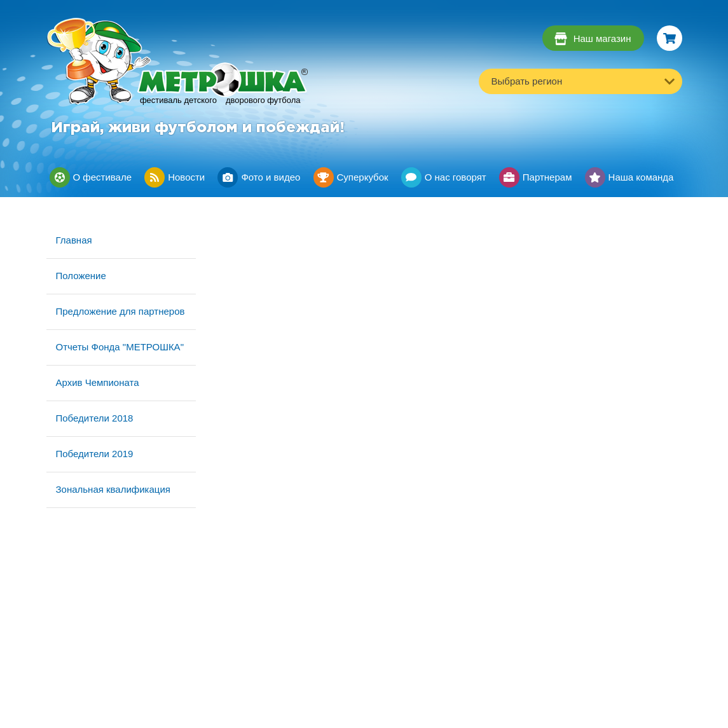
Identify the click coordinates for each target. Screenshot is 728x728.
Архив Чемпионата (98, 382)
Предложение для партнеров (120, 311)
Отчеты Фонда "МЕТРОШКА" (120, 347)
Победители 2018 (95, 418)
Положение (81, 276)
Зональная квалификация (113, 489)
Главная (74, 240)
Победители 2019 (95, 454)
